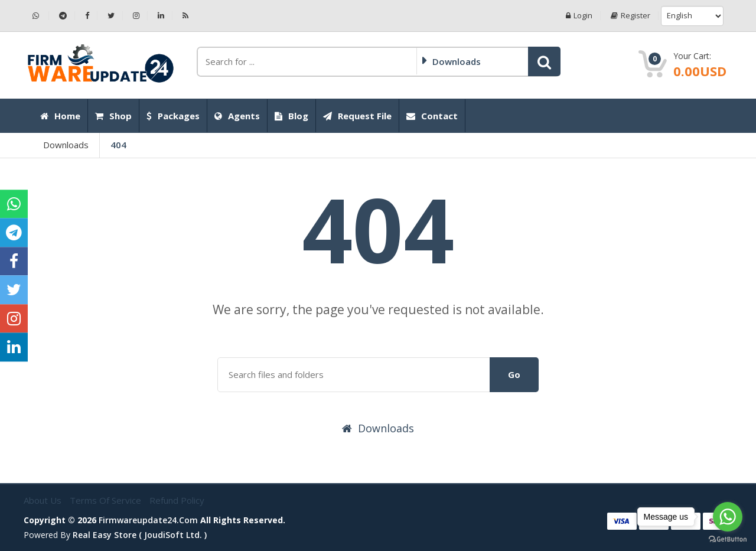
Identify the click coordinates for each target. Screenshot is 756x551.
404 (118, 145)
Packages (173, 116)
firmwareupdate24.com (148, 520)
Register (630, 16)
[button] (544, 61)
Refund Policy (177, 500)
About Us (44, 500)
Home (60, 116)
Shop (113, 116)
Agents (237, 116)
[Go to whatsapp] (728, 517)
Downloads (66, 145)
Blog (291, 116)
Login (579, 16)
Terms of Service (107, 500)
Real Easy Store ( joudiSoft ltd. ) (140, 535)
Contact (432, 116)
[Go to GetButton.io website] (728, 539)
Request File (357, 116)
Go (514, 374)
